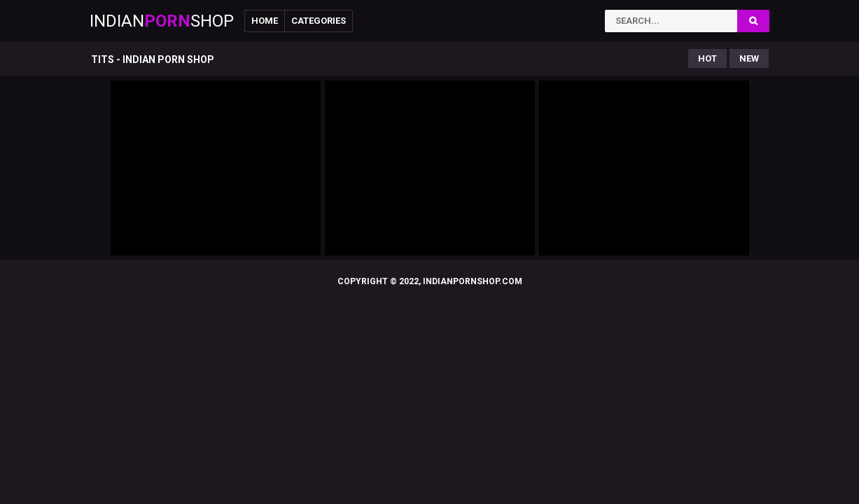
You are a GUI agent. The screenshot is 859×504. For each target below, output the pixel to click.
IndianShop (162, 21)
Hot (707, 58)
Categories (319, 21)
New (749, 58)
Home (265, 21)
